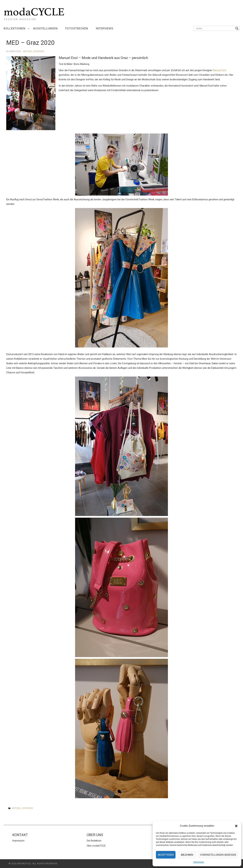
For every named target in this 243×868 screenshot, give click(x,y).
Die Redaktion (94, 841)
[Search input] (215, 28)
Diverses (39, 51)
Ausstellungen (45, 28)
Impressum (199, 862)
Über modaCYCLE (96, 846)
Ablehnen (187, 855)
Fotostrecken (77, 28)
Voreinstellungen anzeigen (218, 855)
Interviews (105, 28)
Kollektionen (15, 28)
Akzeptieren (166, 855)
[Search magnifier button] (237, 28)
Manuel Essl (220, 70)
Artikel (28, 51)
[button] (236, 826)
